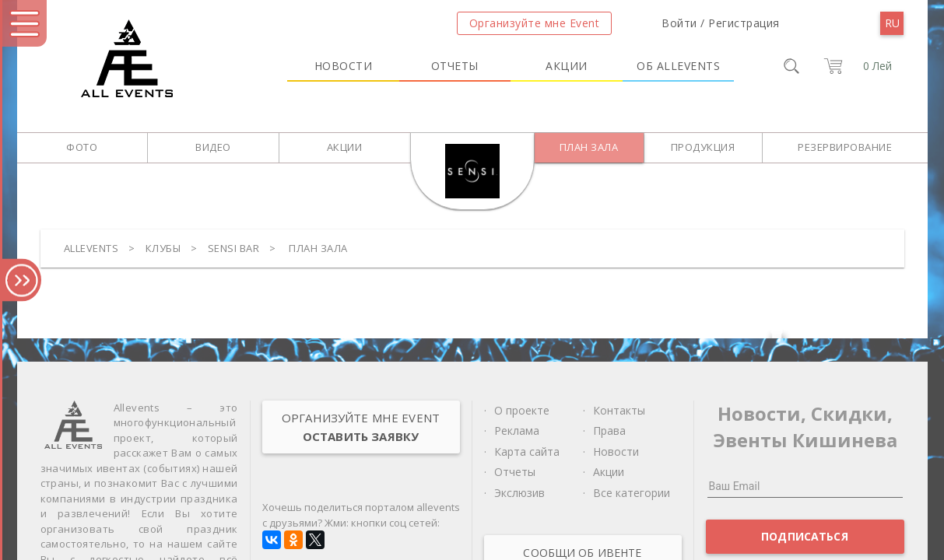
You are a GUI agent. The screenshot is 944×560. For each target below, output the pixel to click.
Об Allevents (678, 66)
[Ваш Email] (805, 486)
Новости (344, 66)
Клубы (163, 248)
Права (609, 430)
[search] (791, 66)
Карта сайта (527, 451)
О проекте (522, 410)
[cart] (856, 66)
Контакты (619, 410)
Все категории (632, 493)
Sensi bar (234, 248)
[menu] (892, 23)
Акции (567, 66)
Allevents (91, 248)
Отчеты (455, 66)
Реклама (517, 430)
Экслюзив (519, 493)
